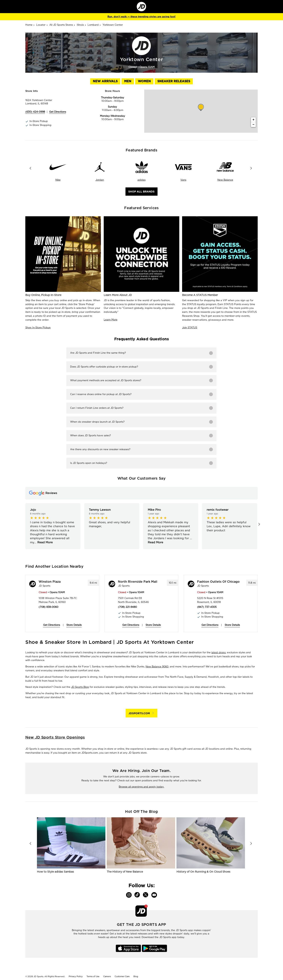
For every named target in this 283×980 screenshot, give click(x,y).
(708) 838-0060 (48, 607)
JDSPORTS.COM (139, 713)
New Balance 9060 (157, 667)
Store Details (74, 625)
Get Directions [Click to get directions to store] (58, 112)
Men (128, 81)
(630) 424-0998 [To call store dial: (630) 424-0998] (35, 112)
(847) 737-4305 (207, 607)
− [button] (253, 125)
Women (144, 81)
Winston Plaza (50, 582)
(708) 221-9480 (127, 607)
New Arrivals (105, 81)
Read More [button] (45, 542)
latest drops (218, 652)
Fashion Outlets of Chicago (218, 582)
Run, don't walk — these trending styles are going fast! (141, 17)
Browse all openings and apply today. (141, 787)
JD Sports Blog (80, 687)
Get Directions (52, 625)
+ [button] (253, 120)
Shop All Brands (141, 192)
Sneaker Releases (174, 81)
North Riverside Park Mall (138, 582)
